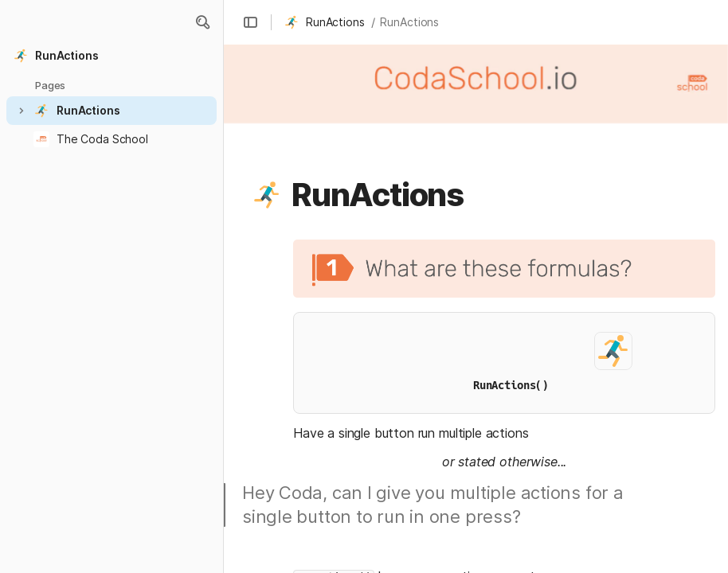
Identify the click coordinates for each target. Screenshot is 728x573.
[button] (202, 22)
